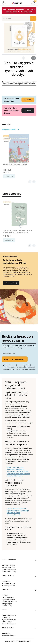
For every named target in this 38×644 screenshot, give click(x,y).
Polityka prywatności (9, 602)
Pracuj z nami (7, 622)
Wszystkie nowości (10, 129)
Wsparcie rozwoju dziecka (16, 469)
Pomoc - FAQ (7, 606)
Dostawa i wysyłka (8, 565)
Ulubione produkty (8, 586)
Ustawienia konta (8, 583)
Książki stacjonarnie (9, 615)
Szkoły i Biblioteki (8, 597)
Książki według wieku (14, 515)
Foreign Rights (7, 604)
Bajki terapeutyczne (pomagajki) (18, 511)
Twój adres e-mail (8, 353)
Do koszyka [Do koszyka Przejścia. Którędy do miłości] (9, 176)
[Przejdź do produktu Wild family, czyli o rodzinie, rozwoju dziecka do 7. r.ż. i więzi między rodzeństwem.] (19, 214)
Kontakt (5, 595)
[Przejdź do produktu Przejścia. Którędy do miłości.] (19, 148)
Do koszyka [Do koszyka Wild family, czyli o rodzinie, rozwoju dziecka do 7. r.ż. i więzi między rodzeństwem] (9, 240)
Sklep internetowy (17, 641)
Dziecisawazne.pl (8, 636)
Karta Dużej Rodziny (9, 572)
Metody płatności (8, 567)
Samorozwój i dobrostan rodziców (18, 474)
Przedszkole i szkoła (13, 513)
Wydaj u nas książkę (9, 620)
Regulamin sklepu (8, 599)
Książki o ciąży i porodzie (15, 467)
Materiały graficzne (9, 624)
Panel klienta (6, 581)
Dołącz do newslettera (15, 359)
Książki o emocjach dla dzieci (17, 508)
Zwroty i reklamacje (9, 570)
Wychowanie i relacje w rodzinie (18, 472)
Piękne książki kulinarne (14, 476)
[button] (33, 18)
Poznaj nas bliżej (11, 283)
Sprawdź (28, 100)
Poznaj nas (6, 617)
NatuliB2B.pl (6, 633)
